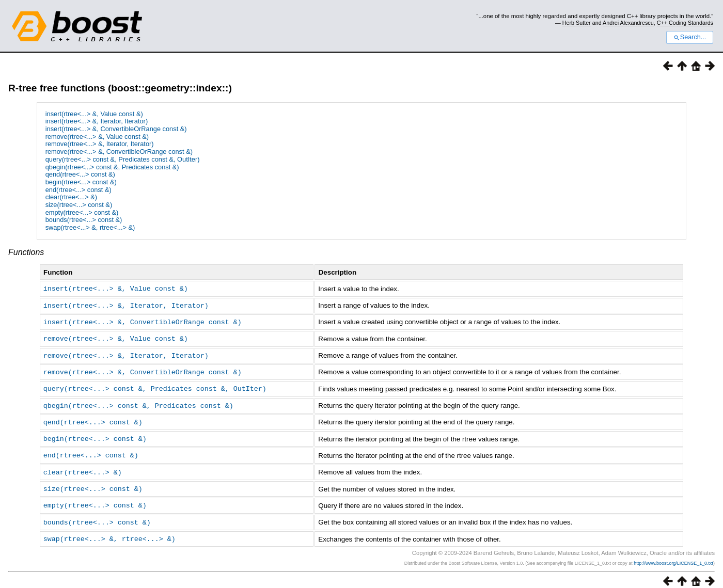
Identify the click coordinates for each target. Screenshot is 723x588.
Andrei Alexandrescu (628, 23)
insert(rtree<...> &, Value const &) (94, 114)
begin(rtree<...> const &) (81, 182)
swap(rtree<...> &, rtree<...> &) (90, 227)
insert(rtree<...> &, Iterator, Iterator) (97, 121)
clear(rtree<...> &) (71, 197)
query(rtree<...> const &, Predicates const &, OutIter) (123, 159)
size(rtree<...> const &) (79, 205)
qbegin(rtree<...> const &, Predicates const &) (112, 167)
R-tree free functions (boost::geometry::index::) (120, 88)
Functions (26, 252)
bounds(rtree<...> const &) (84, 220)
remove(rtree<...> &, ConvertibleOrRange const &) (119, 152)
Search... (690, 37)
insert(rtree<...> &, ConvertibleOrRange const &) (116, 129)
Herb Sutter (577, 23)
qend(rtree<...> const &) (80, 174)
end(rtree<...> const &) (78, 190)
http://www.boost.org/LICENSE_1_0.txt (673, 555)
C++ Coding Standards (685, 23)
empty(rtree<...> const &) (82, 212)
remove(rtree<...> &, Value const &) (97, 137)
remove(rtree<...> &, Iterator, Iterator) (100, 144)
